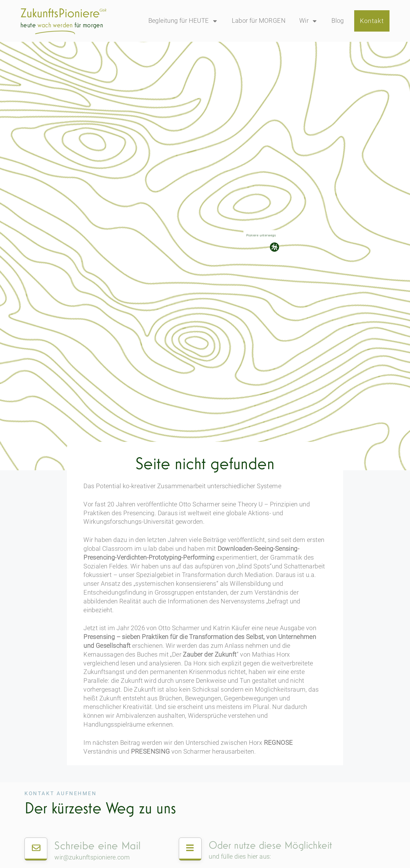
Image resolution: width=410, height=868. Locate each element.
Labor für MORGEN (259, 21)
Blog (338, 21)
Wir (308, 21)
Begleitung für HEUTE (183, 21)
